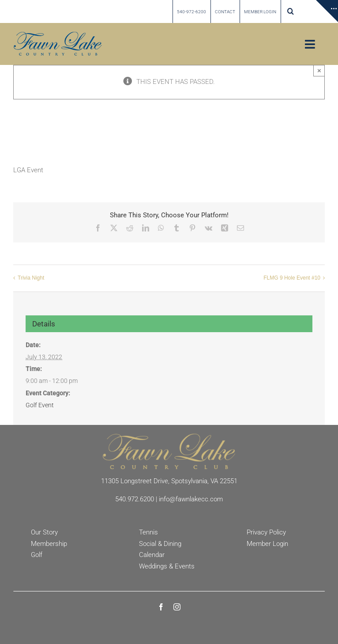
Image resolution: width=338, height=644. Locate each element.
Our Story (44, 532)
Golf (37, 555)
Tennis (148, 532)
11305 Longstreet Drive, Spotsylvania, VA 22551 (169, 481)
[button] (291, 11)
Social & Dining (160, 544)
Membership (49, 544)
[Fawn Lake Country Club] (169, 437)
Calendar (152, 555)
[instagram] (177, 607)
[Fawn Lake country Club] (58, 35)
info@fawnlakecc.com (191, 499)
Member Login (267, 544)
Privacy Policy (266, 532)
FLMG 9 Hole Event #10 (292, 278)
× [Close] (319, 70)
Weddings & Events (167, 566)
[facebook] (161, 607)
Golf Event (40, 405)
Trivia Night (31, 278)
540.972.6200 (135, 499)
